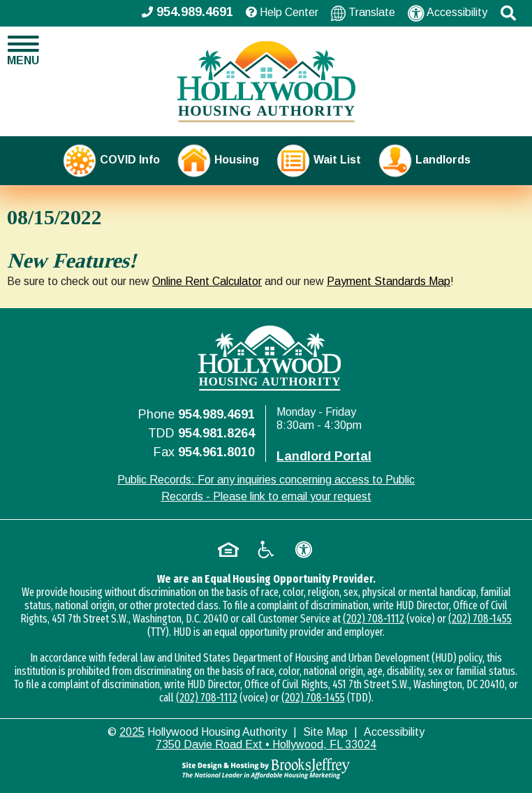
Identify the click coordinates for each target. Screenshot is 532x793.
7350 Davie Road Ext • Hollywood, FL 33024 (266, 744)
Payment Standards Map (389, 281)
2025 (132, 732)
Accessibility (448, 13)
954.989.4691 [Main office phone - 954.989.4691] (187, 12)
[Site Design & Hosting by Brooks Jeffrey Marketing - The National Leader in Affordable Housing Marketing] (266, 769)
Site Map (325, 732)
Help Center (282, 12)
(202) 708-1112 (374, 619)
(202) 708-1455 (480, 619)
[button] (508, 13)
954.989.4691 (216, 414)
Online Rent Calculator (207, 281)
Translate (363, 13)
